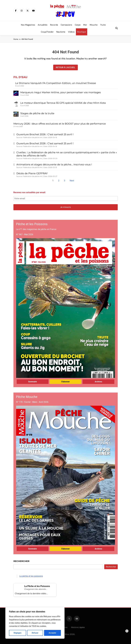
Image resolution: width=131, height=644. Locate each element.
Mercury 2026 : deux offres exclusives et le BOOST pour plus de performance (60, 124)
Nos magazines (28, 25)
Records (54, 25)
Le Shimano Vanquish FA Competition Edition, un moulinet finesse (56, 83)
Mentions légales (78, 627)
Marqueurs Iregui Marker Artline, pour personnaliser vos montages (61, 92)
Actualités (43, 25)
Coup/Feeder (47, 32)
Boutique (82, 32)
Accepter (52, 633)
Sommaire (33, 382)
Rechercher (21, 561)
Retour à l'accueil (66, 67)
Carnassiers (66, 25)
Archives (98, 382)
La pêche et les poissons (31, 576)
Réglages (17, 633)
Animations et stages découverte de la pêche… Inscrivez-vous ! (54, 165)
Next (72, 181)
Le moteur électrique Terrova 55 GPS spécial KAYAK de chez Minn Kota (63, 103)
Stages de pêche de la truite (37, 113)
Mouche (94, 25)
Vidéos (71, 32)
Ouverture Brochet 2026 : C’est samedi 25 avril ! (45, 134)
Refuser (35, 633)
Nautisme (61, 32)
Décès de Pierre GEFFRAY (32, 173)
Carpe (78, 25)
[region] (35, 623)
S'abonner (65, 382)
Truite (103, 25)
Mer (85, 25)
